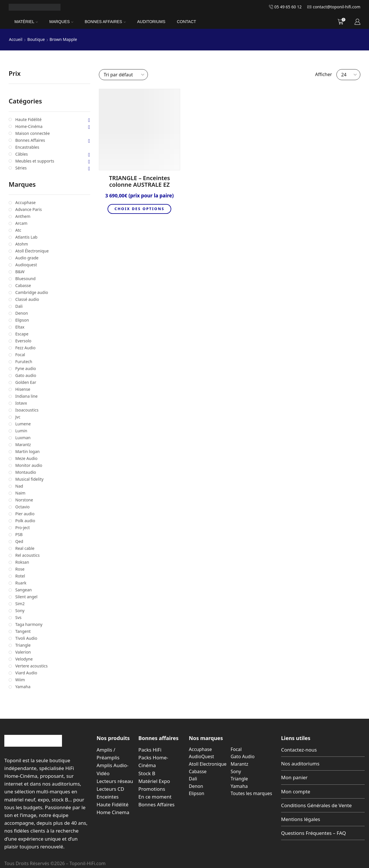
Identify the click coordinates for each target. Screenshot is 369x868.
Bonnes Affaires (105, 22)
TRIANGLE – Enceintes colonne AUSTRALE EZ (140, 181)
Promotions (152, 789)
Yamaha (239, 786)
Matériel (26, 22)
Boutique (36, 39)
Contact (186, 22)
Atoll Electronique (208, 764)
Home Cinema (113, 812)
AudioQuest (202, 756)
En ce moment (155, 797)
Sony (236, 771)
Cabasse (198, 771)
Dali (193, 779)
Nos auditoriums (300, 764)
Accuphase (200, 749)
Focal (236, 749)
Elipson (197, 793)
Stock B (147, 773)
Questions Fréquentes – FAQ (314, 833)
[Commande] (123, 74)
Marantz (240, 764)
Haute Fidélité (113, 804)
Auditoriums (151, 22)
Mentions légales (301, 819)
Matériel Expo (154, 781)
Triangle (239, 779)
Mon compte (296, 791)
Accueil (16, 39)
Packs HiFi (150, 750)
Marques (61, 22)
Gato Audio (243, 756)
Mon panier (294, 777)
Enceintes (108, 797)
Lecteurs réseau (115, 781)
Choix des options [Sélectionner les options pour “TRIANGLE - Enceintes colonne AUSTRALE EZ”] (140, 209)
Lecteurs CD (110, 789)
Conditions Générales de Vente (316, 805)
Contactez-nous (299, 750)
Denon (196, 786)
